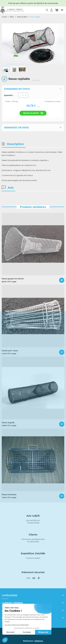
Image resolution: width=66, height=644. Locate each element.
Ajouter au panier (33, 113)
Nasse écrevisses (9, 495)
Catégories (10, 595)
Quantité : (9, 95)
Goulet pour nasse (10, 351)
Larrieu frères (12, 603)
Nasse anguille (8, 423)
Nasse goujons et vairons (13, 279)
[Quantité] (23, 95)
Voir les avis (36, 80)
